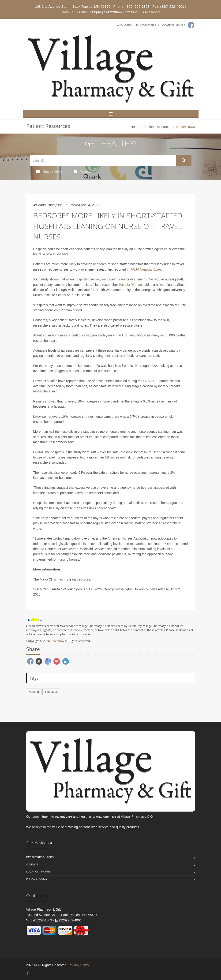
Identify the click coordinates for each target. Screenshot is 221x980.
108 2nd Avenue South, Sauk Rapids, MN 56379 (73, 6)
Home (135, 127)
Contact (32, 864)
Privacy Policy (37, 879)
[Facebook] (191, 25)
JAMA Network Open (146, 269)
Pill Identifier (146, 25)
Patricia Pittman (130, 285)
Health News (49, 171)
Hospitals (51, 692)
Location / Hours (173, 25)
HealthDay (57, 641)
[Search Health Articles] (103, 160)
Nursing (34, 692)
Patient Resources (158, 127)
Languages (124, 25)
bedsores (100, 264)
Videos (82, 171)
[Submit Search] (184, 160)
